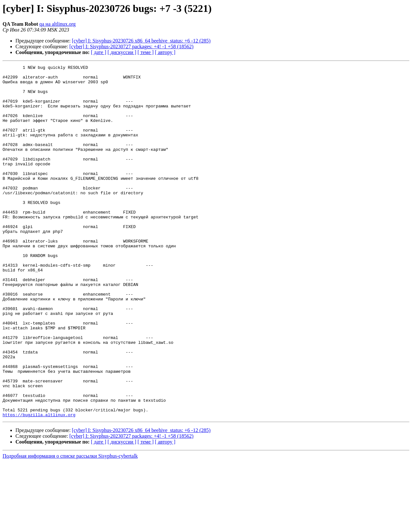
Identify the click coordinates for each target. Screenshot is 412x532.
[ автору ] (165, 52)
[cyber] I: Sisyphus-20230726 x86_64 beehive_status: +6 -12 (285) (141, 41)
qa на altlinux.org (57, 24)
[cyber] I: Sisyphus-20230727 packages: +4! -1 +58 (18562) (132, 46)
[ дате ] (98, 52)
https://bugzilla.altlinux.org (39, 485)
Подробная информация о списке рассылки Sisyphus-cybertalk (70, 526)
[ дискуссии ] (122, 52)
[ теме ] (145, 52)
